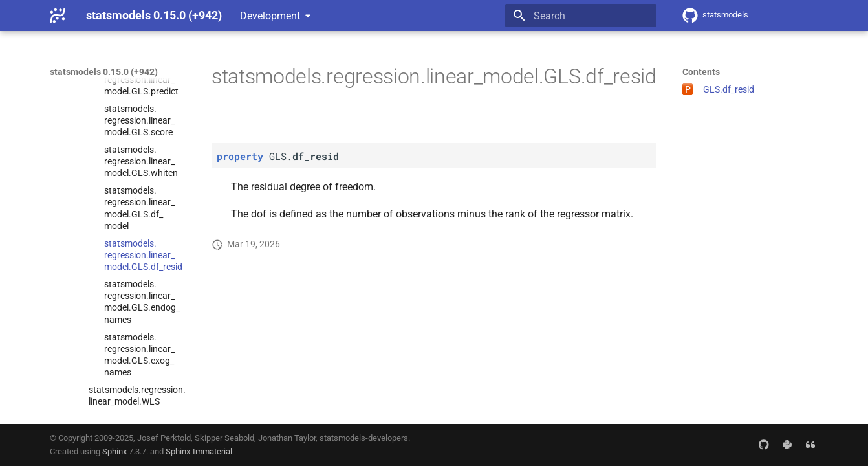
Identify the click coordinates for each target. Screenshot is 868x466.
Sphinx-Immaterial (199, 451)
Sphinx (114, 451)
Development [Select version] (270, 16)
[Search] (581, 16)
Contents (701, 72)
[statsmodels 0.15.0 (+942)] (58, 16)
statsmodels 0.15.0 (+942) (104, 72)
